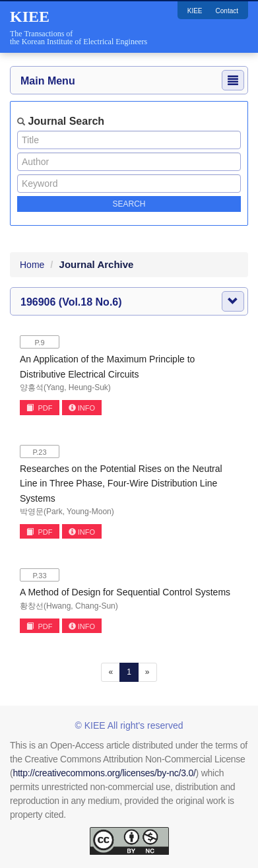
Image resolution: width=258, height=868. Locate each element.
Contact (227, 11)
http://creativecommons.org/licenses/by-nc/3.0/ (104, 773)
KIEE (195, 11)
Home (32, 265)
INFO (82, 408)
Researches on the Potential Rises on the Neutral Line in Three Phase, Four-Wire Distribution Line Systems (121, 484)
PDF (39, 408)
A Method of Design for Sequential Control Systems (125, 592)
